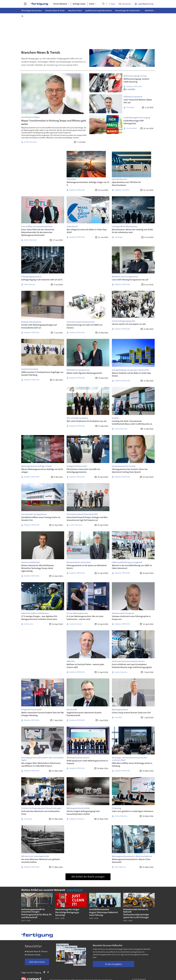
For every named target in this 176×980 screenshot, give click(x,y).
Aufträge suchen (79, 4)
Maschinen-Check (75, 11)
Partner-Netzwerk (60, 4)
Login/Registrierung (146, 4)
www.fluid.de (75, 890)
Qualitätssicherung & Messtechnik (98, 11)
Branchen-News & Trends (55, 11)
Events (92, 4)
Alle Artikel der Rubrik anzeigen (88, 877)
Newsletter (127, 4)
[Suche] (103, 4)
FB (49, 972)
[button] (150, 904)
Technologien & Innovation (31, 11)
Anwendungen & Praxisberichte (127, 11)
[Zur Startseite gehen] (39, 4)
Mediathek (149, 11)
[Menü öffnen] (25, 4)
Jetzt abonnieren (37, 962)
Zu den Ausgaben (113, 964)
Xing (45, 972)
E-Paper (112, 4)
